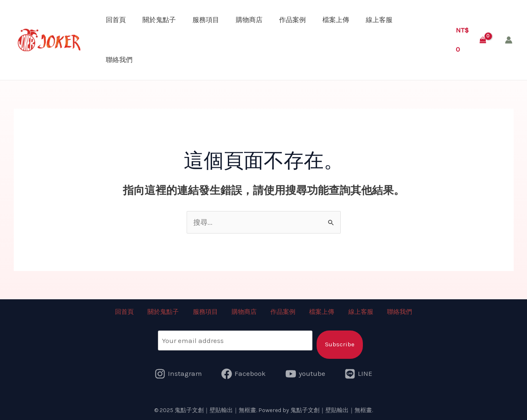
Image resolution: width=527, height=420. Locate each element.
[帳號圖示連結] (509, 40)
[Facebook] (244, 373)
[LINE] (359, 373)
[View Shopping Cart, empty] (471, 40)
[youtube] (305, 373)
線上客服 (379, 20)
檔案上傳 (336, 20)
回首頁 (116, 20)
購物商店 (249, 20)
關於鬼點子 (159, 20)
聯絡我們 (119, 60)
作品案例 (292, 20)
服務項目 (206, 20)
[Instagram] (178, 373)
